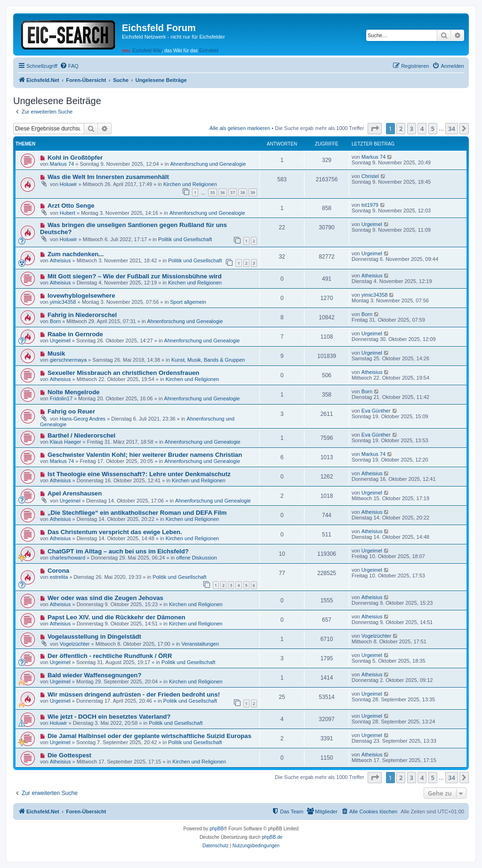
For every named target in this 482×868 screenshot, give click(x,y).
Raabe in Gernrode (75, 334)
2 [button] (401, 129)
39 (253, 192)
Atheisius (60, 260)
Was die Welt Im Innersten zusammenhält (108, 177)
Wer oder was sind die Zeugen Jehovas (105, 598)
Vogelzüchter (75, 644)
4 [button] (422, 129)
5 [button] (433, 129)
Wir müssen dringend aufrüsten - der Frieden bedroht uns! (134, 694)
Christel (370, 176)
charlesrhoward (68, 558)
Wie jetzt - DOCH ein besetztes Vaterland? (109, 717)
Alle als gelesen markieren (240, 128)
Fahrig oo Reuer (71, 411)
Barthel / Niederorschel (81, 435)
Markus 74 (62, 164)
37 (233, 192)
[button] (375, 129)
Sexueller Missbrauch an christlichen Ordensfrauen (123, 373)
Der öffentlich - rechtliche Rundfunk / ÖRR (110, 656)
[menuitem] (69, 66)
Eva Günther (376, 411)
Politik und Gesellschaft (185, 239)
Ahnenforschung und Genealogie (208, 164)
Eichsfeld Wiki (147, 51)
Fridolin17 (61, 398)
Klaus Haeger (66, 442)
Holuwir (68, 184)
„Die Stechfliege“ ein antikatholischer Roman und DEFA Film (137, 513)
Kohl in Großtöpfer (75, 158)
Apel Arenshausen (75, 493)
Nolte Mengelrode (74, 392)
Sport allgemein (188, 302)
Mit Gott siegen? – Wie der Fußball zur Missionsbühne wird (135, 276)
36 (223, 192)
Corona (58, 571)
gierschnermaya (68, 360)
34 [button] (452, 129)
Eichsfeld (209, 51)
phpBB (217, 829)
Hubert (68, 213)
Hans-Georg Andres (83, 419)
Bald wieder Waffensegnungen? (95, 675)
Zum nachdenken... (76, 254)
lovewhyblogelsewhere (81, 296)
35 (212, 192)
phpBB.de (272, 837)
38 (242, 192)
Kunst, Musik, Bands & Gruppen (208, 360)
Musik (56, 353)
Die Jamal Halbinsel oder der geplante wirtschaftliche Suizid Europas (149, 736)
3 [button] (412, 129)
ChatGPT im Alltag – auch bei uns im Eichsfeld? (118, 551)
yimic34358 (63, 302)
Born (55, 321)
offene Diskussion (197, 558)
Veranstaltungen (201, 644)
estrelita (59, 577)
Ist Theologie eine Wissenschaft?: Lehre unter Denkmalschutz (139, 474)
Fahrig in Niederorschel (82, 315)
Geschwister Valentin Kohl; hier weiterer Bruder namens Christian (145, 455)
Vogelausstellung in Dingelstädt (94, 637)
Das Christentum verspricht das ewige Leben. (115, 532)
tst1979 (370, 205)
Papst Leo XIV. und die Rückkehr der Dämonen (116, 617)
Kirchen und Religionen (190, 184)
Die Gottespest (69, 755)
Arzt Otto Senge (71, 206)
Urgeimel (372, 224)
